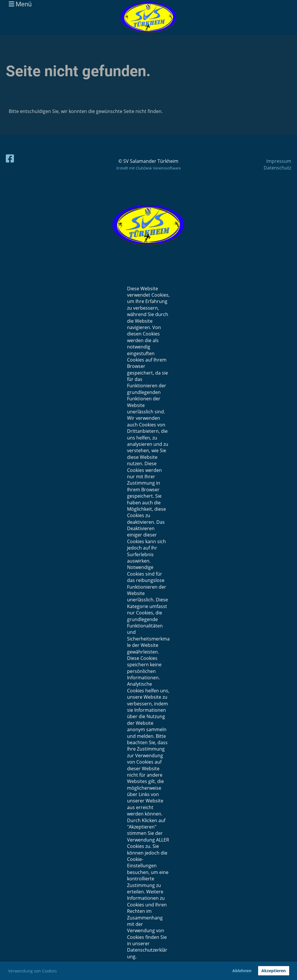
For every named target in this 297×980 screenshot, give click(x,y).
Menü (20, 4)
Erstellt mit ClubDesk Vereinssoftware (148, 168)
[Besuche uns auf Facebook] (10, 158)
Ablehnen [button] (242, 971)
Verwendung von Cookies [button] (32, 971)
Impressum (279, 161)
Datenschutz (277, 168)
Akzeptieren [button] (274, 971)
